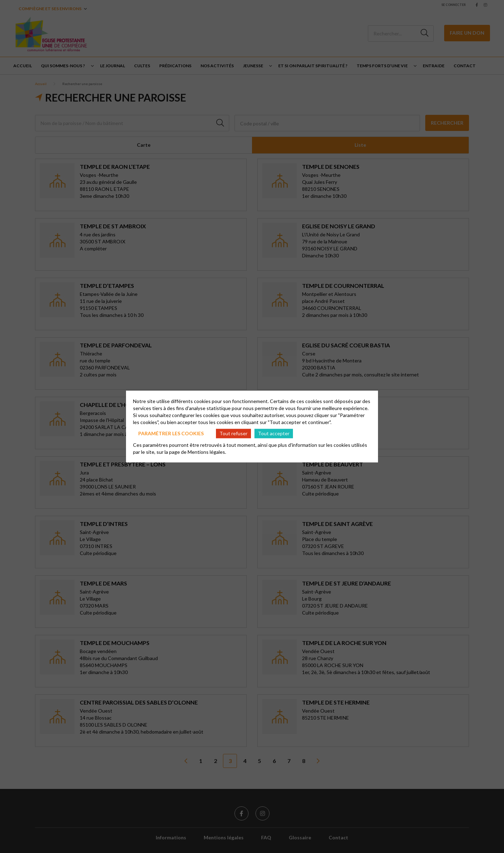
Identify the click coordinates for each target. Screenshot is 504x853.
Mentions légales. (207, 452)
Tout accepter (274, 433)
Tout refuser (233, 433)
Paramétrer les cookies (171, 433)
